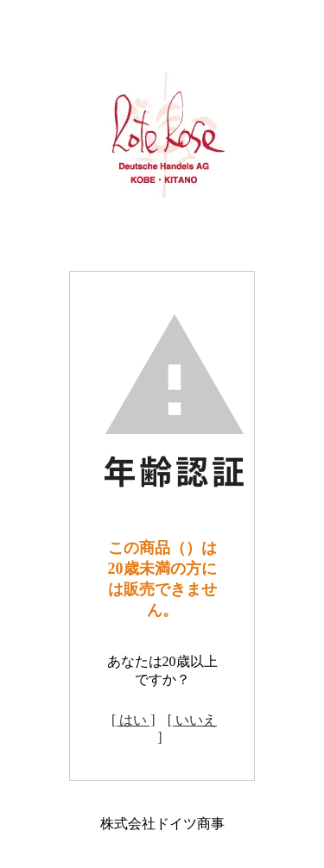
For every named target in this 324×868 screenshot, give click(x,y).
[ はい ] (133, 720)
